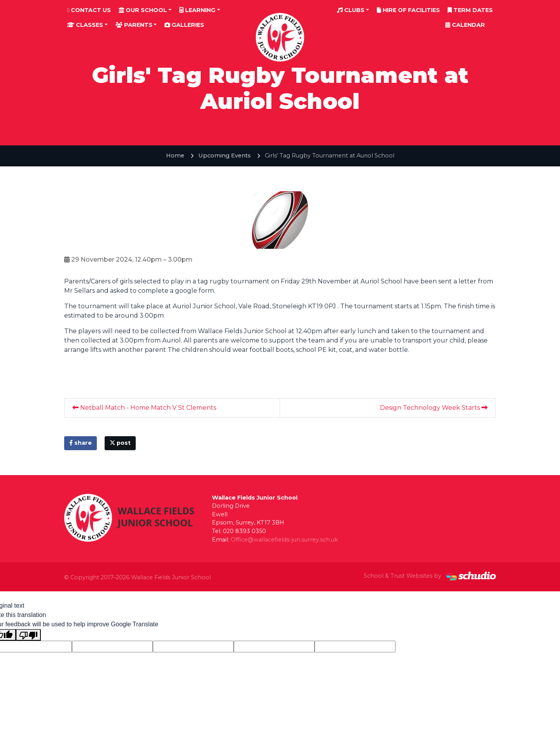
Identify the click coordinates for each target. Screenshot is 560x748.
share (80, 443)
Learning (197, 10)
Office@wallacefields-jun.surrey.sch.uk (284, 540)
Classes (85, 25)
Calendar (465, 25)
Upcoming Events (225, 156)
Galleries (184, 25)
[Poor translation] (28, 635)
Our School (143, 10)
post (120, 443)
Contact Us (89, 10)
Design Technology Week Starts (434, 408)
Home (175, 156)
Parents (134, 25)
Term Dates (470, 10)
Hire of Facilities (408, 10)
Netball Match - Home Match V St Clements (144, 408)
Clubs (351, 10)
